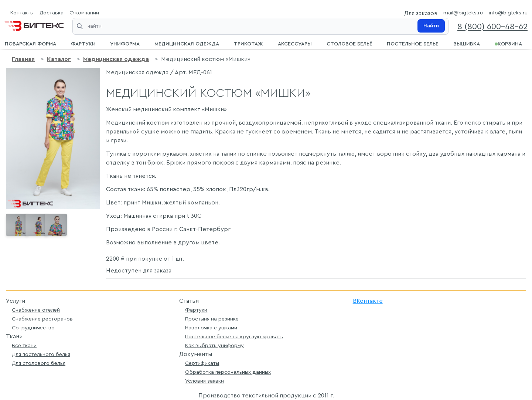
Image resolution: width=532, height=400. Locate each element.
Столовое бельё (349, 43)
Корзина (508, 43)
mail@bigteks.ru (463, 13)
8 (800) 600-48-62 (492, 27)
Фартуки (83, 43)
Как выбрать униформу (214, 345)
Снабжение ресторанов (42, 319)
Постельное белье (413, 43)
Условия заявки (204, 381)
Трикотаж (248, 43)
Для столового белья (39, 363)
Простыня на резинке (212, 319)
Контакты (22, 13)
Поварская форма (30, 43)
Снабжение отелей (36, 310)
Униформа (125, 43)
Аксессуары (295, 43)
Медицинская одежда (187, 43)
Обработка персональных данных (228, 372)
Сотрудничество (33, 328)
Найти (431, 26)
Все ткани (24, 345)
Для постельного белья (41, 354)
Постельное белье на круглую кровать (234, 337)
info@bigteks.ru (508, 13)
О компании (84, 13)
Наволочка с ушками (211, 328)
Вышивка (467, 43)
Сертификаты (202, 363)
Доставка (52, 13)
